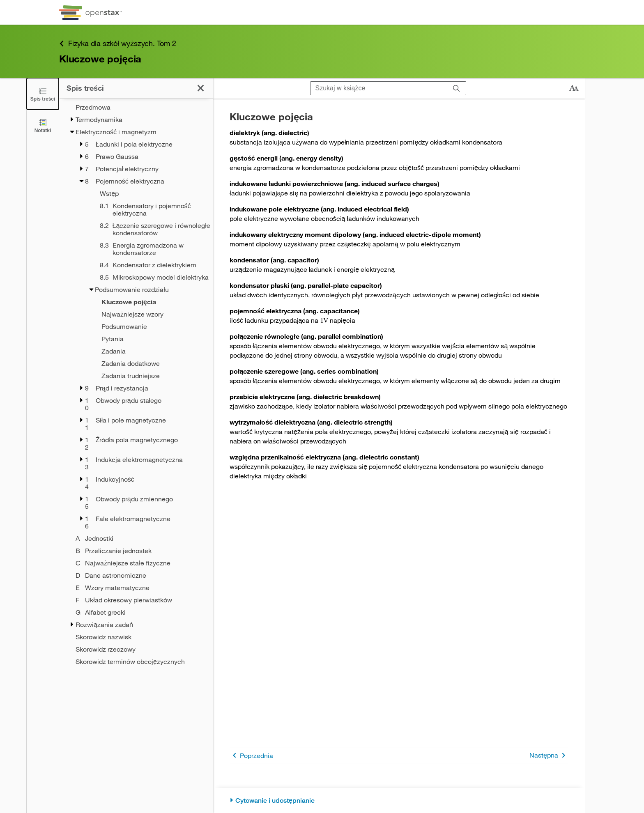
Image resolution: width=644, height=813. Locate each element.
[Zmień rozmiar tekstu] (574, 88)
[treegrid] (136, 384)
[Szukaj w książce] (379, 88)
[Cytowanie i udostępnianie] (399, 800)
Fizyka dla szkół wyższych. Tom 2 (118, 43)
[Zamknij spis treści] (43, 94)
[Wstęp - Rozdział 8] (146, 193)
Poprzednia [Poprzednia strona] (251, 755)
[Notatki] (43, 125)
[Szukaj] (457, 88)
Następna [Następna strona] (549, 755)
